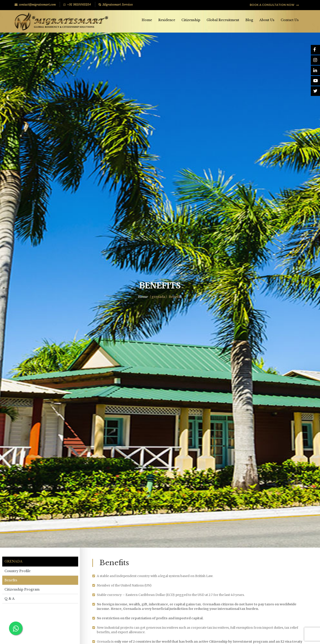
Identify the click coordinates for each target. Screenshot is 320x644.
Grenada (13, 561)
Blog (249, 20)
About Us (267, 20)
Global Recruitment (223, 20)
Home (147, 20)
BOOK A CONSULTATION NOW (274, 5)
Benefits (11, 580)
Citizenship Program (22, 589)
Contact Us (290, 20)
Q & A (10, 599)
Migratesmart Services (116, 5)
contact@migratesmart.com (35, 5)
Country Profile (18, 571)
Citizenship (191, 20)
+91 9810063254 (77, 5)
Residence (167, 20)
